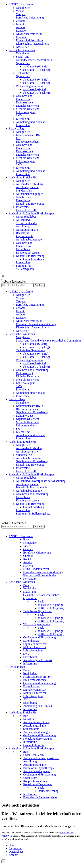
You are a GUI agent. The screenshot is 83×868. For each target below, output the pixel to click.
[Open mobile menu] (3, 276)
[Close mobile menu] (3, 279)
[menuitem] (21, 4)
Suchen (39, 285)
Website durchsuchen (14, 282)
